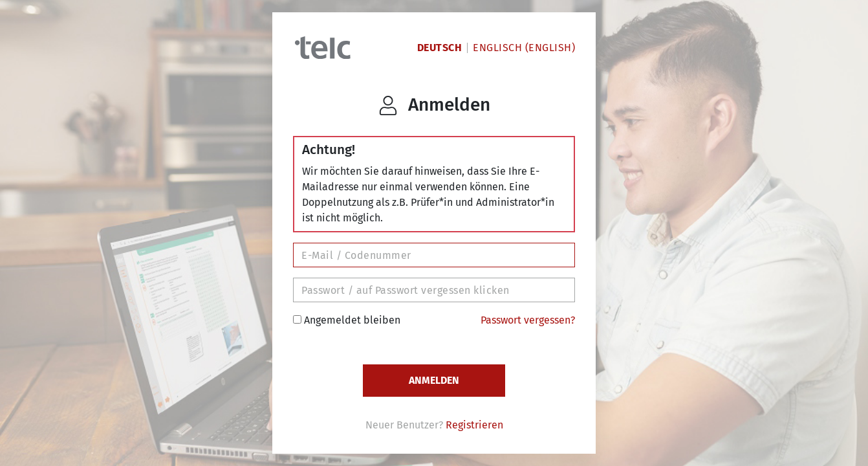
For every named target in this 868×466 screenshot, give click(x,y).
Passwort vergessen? (528, 320)
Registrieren (474, 425)
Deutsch (440, 48)
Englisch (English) (524, 48)
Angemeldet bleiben (347, 320)
